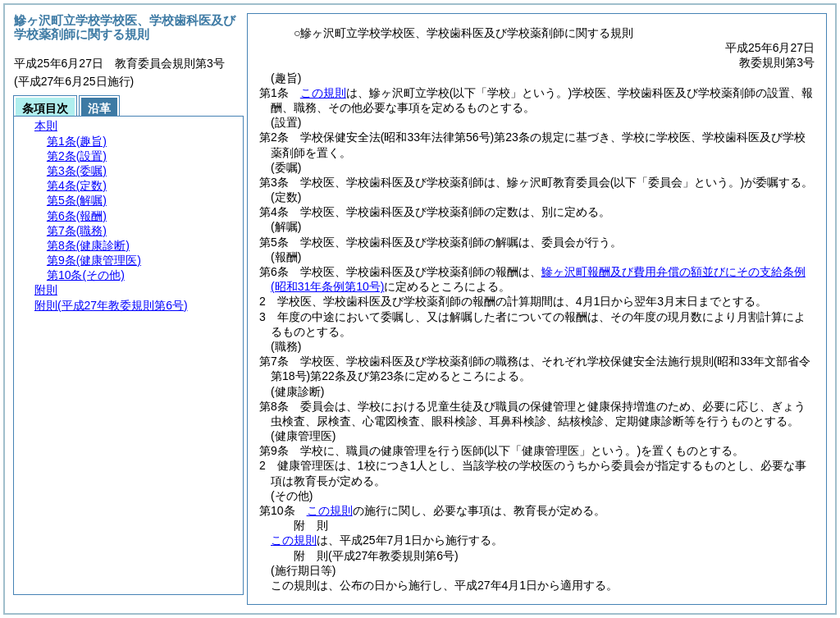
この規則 (323, 93)
